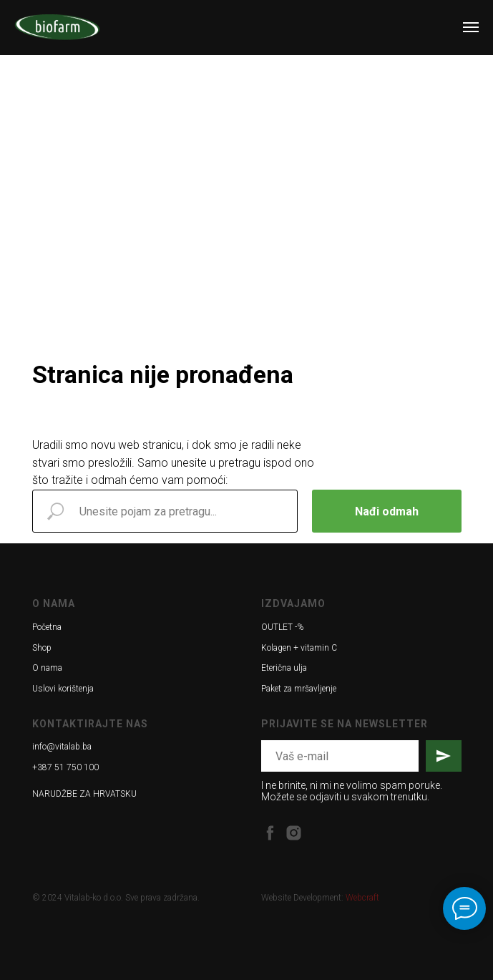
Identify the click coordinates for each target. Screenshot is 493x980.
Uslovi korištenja (63, 689)
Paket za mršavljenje (299, 689)
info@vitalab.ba (62, 747)
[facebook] (270, 833)
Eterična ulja (284, 668)
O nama (47, 668)
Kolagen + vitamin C (299, 648)
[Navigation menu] (471, 27)
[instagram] (294, 833)
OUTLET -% (282, 627)
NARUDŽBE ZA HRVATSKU (84, 794)
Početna (47, 627)
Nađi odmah (387, 511)
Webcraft (362, 898)
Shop (42, 648)
